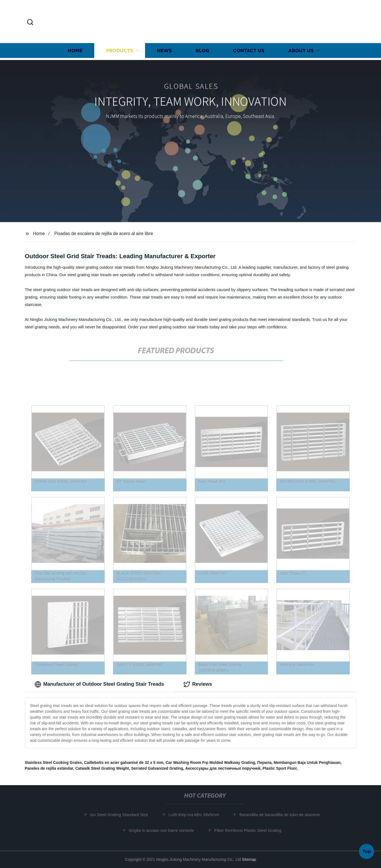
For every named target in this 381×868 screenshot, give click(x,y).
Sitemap (249, 859)
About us (301, 51)
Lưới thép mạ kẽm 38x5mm (196, 815)
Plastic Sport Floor (280, 768)
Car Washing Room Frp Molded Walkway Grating (210, 763)
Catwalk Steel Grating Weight (102, 768)
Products (120, 51)
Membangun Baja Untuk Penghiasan (307, 763)
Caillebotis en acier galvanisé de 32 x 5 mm (124, 763)
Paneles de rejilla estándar (49, 768)
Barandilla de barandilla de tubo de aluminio (282, 815)
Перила (264, 763)
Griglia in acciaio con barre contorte (164, 830)
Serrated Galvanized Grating (157, 768)
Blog (202, 51)
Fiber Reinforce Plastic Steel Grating (250, 830)
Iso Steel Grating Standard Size (122, 815)
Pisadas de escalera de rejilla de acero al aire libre (104, 234)
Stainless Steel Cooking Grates (53, 763)
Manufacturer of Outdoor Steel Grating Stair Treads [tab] (99, 684)
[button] (30, 23)
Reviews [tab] (198, 684)
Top (367, 851)
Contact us (249, 51)
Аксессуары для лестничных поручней (223, 768)
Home (75, 51)
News (164, 51)
